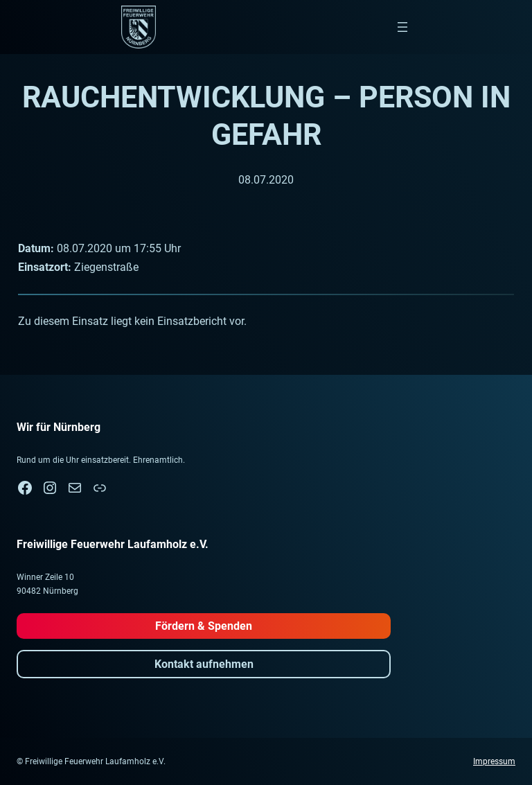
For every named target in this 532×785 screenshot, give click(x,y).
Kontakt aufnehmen (204, 664)
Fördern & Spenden (204, 626)
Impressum (494, 761)
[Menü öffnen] (402, 27)
